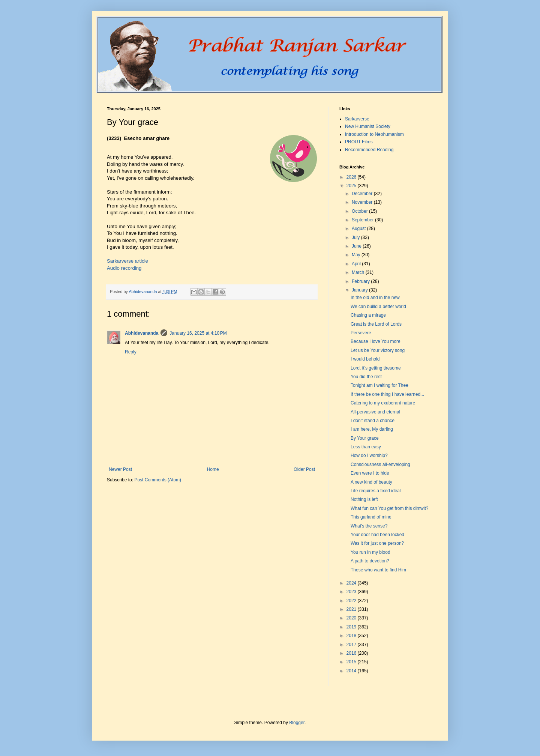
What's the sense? (369, 526)
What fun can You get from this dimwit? (389, 508)
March (359, 272)
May (357, 255)
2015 (352, 662)
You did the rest (366, 377)
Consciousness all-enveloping (380, 464)
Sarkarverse (357, 119)
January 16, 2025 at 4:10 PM (198, 333)
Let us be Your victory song (378, 350)
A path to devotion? (370, 561)
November (363, 202)
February (361, 281)
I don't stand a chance (373, 421)
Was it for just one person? (377, 543)
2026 (352, 177)
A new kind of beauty (371, 482)
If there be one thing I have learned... (387, 394)
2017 (352, 645)
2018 (352, 636)
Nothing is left (364, 499)
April (357, 264)
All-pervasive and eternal (375, 412)
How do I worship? (369, 455)
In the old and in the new (375, 298)
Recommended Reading (369, 150)
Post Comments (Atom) (158, 480)
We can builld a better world (378, 307)
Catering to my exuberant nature (383, 403)
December (363, 194)
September (363, 220)
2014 (352, 671)
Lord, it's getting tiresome (376, 368)
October (360, 211)
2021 (352, 609)
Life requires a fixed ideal (376, 491)
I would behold (365, 359)
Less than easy (366, 447)
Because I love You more (376, 341)
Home (213, 469)
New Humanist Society (368, 126)
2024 (352, 583)
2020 (352, 618)
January (360, 290)
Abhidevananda (142, 333)
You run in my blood (370, 552)
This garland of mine (371, 517)
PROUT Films (359, 142)
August (359, 228)
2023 (352, 592)
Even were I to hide (370, 473)
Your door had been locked (377, 535)
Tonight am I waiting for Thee (379, 385)
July (356, 237)
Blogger (297, 723)
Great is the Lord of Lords (376, 324)
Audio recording (124, 268)
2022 (352, 601)
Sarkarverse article (127, 261)
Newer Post (120, 469)
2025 (352, 186)
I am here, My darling (372, 429)
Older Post (304, 469)
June (357, 246)
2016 (352, 653)
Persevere (361, 333)
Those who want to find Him (378, 570)
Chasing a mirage (368, 315)
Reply (131, 352)
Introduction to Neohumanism (374, 134)
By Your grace (365, 438)
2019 (352, 627)
